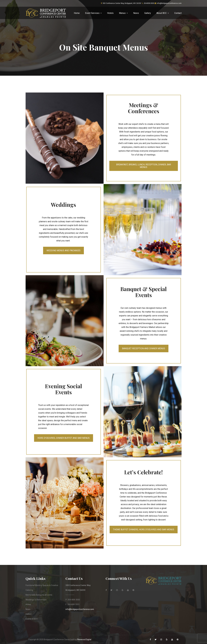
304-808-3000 (149, 3)
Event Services (92, 13)
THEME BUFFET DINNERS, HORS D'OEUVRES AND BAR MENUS (144, 530)
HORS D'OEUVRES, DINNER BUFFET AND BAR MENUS (64, 438)
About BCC (162, 13)
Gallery (148, 13)
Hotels (110, 13)
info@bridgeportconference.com (169, 3)
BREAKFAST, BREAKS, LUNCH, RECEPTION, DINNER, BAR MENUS (144, 166)
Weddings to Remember (36, 600)
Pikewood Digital (84, 639)
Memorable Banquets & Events (39, 595)
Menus (122, 13)
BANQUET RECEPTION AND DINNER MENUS (144, 348)
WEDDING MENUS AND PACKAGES (63, 250)
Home (77, 13)
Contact (178, 13)
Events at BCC (32, 619)
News (136, 13)
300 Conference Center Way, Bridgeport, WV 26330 (122, 3)
